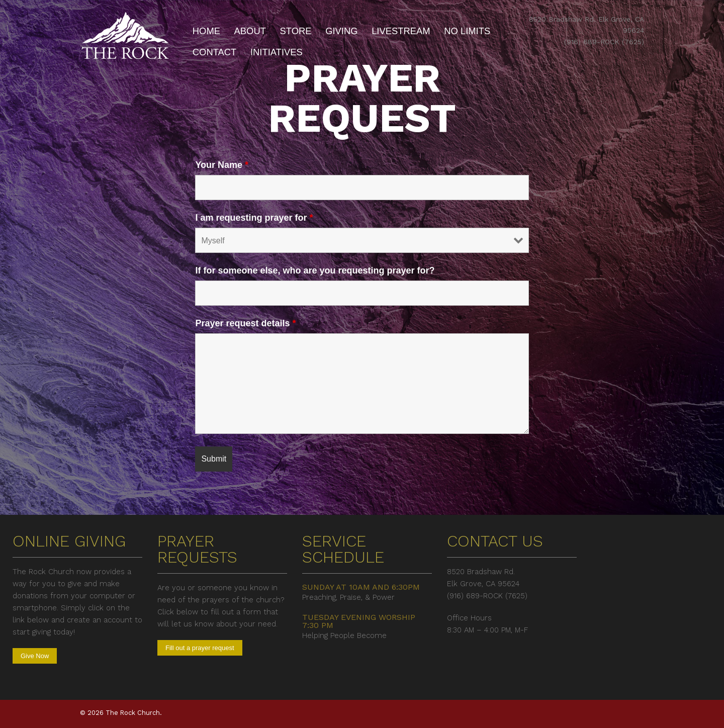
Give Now (35, 656)
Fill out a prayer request (200, 648)
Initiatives (277, 52)
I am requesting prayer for (254, 218)
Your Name (222, 165)
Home (206, 31)
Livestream (401, 31)
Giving (341, 31)
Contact (215, 52)
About (250, 31)
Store (296, 31)
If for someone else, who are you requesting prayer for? (315, 270)
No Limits (467, 31)
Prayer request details (245, 323)
